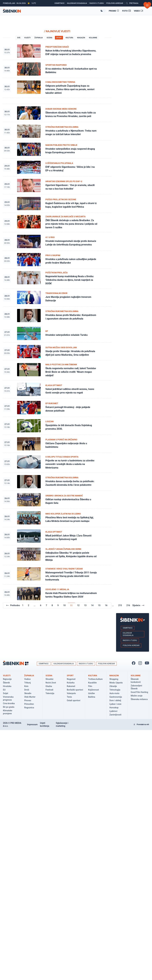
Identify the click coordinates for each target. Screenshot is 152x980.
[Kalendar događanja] (78, 3)
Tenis (69, 697)
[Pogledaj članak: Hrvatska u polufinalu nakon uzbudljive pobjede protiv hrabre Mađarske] (57, 260)
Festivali (49, 690)
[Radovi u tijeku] (97, 3)
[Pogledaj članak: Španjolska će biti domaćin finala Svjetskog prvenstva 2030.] (57, 426)
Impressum (32, 724)
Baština (92, 697)
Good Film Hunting (139, 692)
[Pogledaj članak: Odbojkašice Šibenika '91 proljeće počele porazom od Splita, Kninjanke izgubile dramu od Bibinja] (57, 555)
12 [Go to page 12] (78, 605)
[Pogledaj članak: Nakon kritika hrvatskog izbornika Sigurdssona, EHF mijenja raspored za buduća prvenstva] (57, 51)
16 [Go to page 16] (106, 605)
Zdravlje (113, 686)
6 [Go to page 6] (41, 605)
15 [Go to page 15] (99, 605)
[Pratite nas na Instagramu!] (140, 663)
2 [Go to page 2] (28, 605)
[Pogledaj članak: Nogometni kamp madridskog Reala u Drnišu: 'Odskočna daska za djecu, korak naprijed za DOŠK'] (57, 279)
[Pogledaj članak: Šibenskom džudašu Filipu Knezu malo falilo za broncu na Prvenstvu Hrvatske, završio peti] (57, 113)
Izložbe (92, 693)
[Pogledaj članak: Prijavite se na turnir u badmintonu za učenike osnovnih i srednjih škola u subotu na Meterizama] (57, 463)
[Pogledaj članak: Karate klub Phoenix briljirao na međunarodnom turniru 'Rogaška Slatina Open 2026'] (57, 594)
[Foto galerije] (127, 11)
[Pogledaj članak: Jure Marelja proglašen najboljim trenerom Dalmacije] (57, 297)
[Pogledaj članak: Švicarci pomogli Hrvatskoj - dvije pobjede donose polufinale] (57, 408)
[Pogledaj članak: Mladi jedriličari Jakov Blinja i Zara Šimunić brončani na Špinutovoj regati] (57, 536)
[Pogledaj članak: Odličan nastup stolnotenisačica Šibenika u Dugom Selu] (57, 500)
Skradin (28, 693)
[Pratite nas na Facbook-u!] (134, 663)
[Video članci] (138, 11)
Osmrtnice (128, 628)
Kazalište (92, 683)
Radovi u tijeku (130, 640)
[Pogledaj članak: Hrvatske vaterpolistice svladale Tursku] (57, 334)
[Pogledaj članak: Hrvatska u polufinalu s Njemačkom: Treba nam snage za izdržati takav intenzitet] (57, 131)
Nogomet (71, 679)
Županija (29, 676)
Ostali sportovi (74, 700)
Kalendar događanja (128, 634)
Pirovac (28, 700)
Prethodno (13, 605)
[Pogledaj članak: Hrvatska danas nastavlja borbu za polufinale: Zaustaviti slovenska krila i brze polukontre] (57, 482)
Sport (70, 676)
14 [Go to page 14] (92, 605)
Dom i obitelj (115, 700)
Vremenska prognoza (8, 698)
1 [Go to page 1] (23, 605)
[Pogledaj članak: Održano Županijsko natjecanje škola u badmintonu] (57, 444)
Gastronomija (116, 697)
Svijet (6, 693)
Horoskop (114, 708)
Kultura (93, 676)
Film (90, 686)
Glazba (49, 686)
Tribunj (27, 683)
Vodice (27, 679)
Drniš (27, 690)
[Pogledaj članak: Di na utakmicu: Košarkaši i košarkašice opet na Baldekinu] (57, 69)
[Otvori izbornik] (147, 5)
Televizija (50, 693)
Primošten (29, 704)
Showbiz (50, 679)
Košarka (71, 683)
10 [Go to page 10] (64, 605)
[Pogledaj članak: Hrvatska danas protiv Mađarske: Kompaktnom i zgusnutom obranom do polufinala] (57, 316)
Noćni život (51, 683)
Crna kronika (9, 703)
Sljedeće (138, 605)
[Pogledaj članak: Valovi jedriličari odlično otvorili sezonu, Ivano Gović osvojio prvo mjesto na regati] (57, 389)
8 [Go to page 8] (52, 605)
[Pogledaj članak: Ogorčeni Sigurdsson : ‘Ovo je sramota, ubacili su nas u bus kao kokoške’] (57, 186)
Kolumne (136, 676)
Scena (49, 676)
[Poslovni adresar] (115, 3)
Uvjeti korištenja (45, 724)
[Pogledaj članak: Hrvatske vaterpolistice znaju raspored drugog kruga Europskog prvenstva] (57, 149)
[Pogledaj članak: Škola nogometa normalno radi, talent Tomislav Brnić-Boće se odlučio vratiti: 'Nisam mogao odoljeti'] (57, 371)
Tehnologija (115, 690)
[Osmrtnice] (60, 3)
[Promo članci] (114, 11)
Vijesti (7, 676)
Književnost (94, 690)
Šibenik (6, 683)
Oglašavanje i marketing (62, 724)
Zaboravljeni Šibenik (136, 687)
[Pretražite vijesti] (132, 3)
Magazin (114, 676)
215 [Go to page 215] (120, 605)
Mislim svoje (137, 696)
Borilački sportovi (75, 690)
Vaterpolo (71, 693)
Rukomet (71, 686)
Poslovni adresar (131, 645)
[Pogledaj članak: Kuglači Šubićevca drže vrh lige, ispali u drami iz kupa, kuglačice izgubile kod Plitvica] (57, 204)
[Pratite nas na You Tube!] (147, 663)
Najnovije (7, 679)
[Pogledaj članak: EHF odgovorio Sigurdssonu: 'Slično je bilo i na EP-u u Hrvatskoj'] (57, 167)
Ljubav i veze (115, 704)
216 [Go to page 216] (128, 605)
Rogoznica (29, 708)
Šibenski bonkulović (136, 681)
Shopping (114, 679)
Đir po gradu (9, 707)
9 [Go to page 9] (58, 605)
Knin (26, 686)
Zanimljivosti (115, 715)
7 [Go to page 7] (46, 605)
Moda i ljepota (116, 683)
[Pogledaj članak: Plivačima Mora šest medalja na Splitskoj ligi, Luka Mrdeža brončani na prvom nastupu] (57, 518)
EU (4, 690)
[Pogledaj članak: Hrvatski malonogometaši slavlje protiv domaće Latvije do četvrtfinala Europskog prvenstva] (57, 241)
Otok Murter (30, 697)
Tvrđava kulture (95, 679)
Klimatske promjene (8, 712)
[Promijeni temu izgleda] (103, 11)
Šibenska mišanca (139, 699)
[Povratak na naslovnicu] (51, 11)
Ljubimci (113, 711)
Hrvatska (7, 686)
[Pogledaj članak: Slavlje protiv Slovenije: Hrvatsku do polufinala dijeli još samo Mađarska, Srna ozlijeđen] (57, 352)
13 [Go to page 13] (85, 605)
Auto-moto (114, 693)
